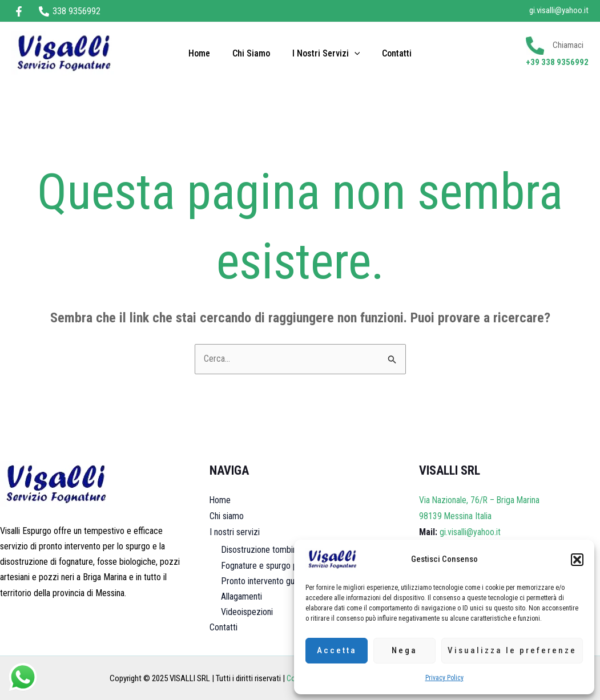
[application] (352, 54)
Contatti (391, 53)
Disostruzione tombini (260, 549)
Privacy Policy (444, 678)
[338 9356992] (70, 11)
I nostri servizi (324, 54)
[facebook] (21, 11)
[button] (577, 560)
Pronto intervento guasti (264, 580)
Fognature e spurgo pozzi (267, 565)
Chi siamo (253, 53)
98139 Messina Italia (456, 516)
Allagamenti (241, 596)
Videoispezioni (247, 611)
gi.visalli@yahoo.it (559, 10)
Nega (404, 650)
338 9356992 (565, 62)
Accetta (337, 650)
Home (205, 53)
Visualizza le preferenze (512, 650)
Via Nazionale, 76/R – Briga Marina (481, 501)
